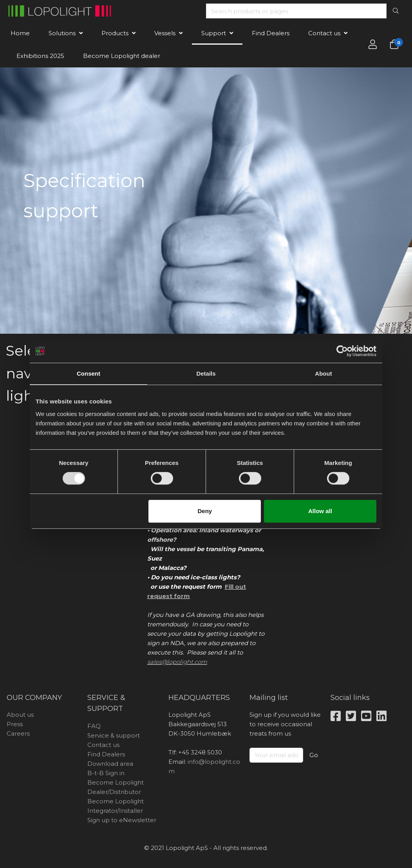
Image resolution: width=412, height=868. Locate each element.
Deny (205, 511)
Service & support (114, 735)
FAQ (94, 726)
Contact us (324, 33)
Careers (18, 733)
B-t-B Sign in (106, 773)
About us (20, 715)
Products (115, 33)
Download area (110, 764)
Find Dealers (271, 33)
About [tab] (323, 373)
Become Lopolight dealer (122, 56)
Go (314, 755)
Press (15, 724)
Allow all (320, 511)
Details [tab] (206, 373)
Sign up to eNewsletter (122, 820)
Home (20, 33)
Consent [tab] (89, 373)
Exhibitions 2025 (40, 56)
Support (214, 33)
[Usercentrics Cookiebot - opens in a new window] (342, 351)
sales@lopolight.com (177, 662)
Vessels (165, 33)
